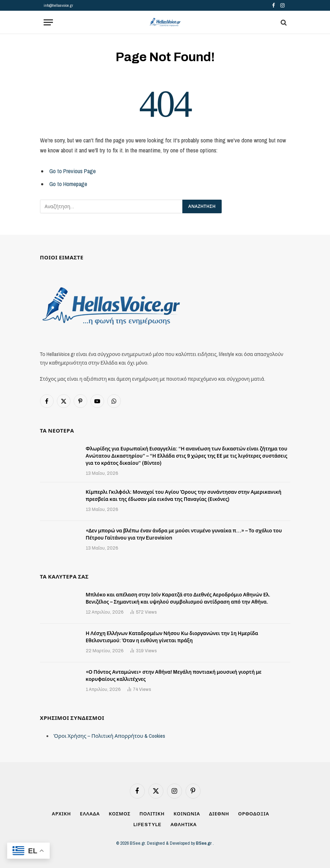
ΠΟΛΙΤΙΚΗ (152, 814)
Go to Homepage (68, 184)
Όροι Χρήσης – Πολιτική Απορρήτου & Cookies (109, 736)
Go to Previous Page (73, 171)
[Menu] (48, 22)
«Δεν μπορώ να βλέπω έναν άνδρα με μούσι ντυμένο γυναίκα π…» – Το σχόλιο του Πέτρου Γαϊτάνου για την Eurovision (184, 534)
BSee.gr (204, 843)
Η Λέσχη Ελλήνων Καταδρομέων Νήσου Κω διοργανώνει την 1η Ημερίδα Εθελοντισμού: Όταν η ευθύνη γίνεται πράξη (172, 637)
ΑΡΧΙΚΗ (61, 814)
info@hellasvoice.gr (58, 5)
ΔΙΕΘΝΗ (219, 814)
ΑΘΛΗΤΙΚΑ (184, 825)
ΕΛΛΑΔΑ (90, 814)
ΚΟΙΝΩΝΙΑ (187, 814)
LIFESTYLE (147, 825)
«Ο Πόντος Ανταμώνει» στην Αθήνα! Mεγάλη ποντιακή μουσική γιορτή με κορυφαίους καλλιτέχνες (174, 676)
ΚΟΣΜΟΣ (120, 814)
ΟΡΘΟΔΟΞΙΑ (254, 814)
